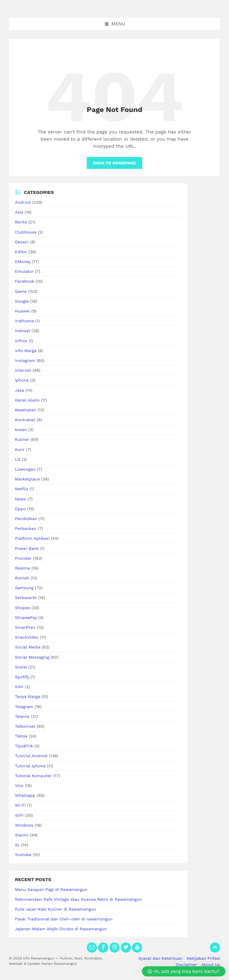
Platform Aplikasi (32, 538)
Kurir (20, 449)
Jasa (20, 390)
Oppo (20, 509)
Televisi (22, 716)
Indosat (23, 331)
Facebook (25, 281)
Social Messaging (32, 657)
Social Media (28, 647)
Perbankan (26, 528)
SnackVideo (27, 637)
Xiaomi (22, 835)
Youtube (23, 855)
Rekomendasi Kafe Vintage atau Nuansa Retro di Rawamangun (78, 899)
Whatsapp (25, 795)
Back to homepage (114, 163)
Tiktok (21, 736)
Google (22, 301)
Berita (21, 222)
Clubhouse (26, 232)
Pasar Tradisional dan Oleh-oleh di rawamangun (64, 919)
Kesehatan (25, 410)
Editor (21, 252)
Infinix (21, 341)
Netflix (21, 489)
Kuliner (22, 439)
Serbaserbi (26, 598)
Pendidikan (26, 519)
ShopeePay (26, 617)
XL (17, 845)
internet (23, 370)
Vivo (19, 785)
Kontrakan (25, 420)
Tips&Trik (24, 746)
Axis (19, 212)
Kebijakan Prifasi (203, 958)
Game (21, 291)
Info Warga (26, 351)
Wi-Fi (20, 805)
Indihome (24, 321)
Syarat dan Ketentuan (160, 958)
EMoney (23, 262)
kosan (21, 430)
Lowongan (25, 469)
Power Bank (27, 548)
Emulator (24, 271)
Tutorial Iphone (30, 766)
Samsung (24, 588)
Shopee (23, 608)
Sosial (21, 667)
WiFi (19, 815)
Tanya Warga (27, 696)
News (20, 499)
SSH (19, 687)
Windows (24, 825)
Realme (23, 568)
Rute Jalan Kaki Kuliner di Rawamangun (55, 909)
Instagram (25, 360)
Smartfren (25, 627)
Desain (22, 242)
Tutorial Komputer (33, 776)
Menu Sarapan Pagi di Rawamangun (51, 889)
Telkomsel (25, 726)
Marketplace (27, 479)
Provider (23, 558)
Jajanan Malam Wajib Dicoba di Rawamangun (61, 929)
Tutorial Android (31, 756)
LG (18, 459)
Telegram (24, 707)
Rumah (22, 578)
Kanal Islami (27, 400)
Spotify (22, 677)
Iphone (22, 380)
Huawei (22, 311)
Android (23, 202)
